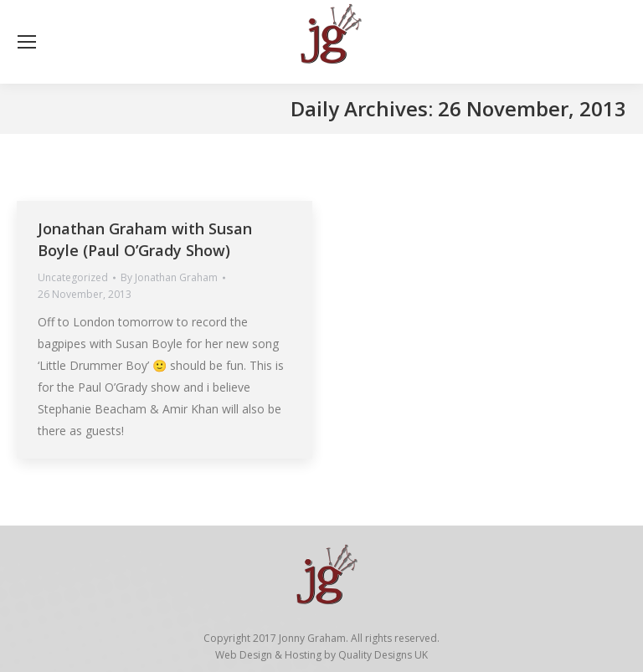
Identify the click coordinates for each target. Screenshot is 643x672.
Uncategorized (73, 277)
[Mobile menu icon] (27, 42)
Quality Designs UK (383, 655)
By (169, 277)
